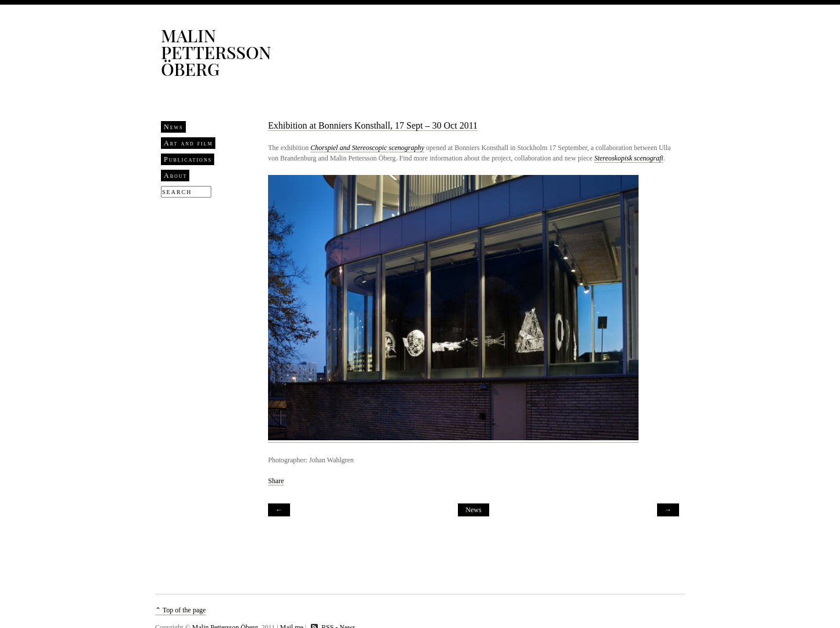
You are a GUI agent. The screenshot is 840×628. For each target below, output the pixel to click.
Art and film (188, 143)
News (174, 127)
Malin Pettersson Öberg (216, 52)
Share (276, 481)
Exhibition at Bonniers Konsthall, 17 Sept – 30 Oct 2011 (373, 125)
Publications (188, 159)
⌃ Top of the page (181, 610)
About (175, 176)
